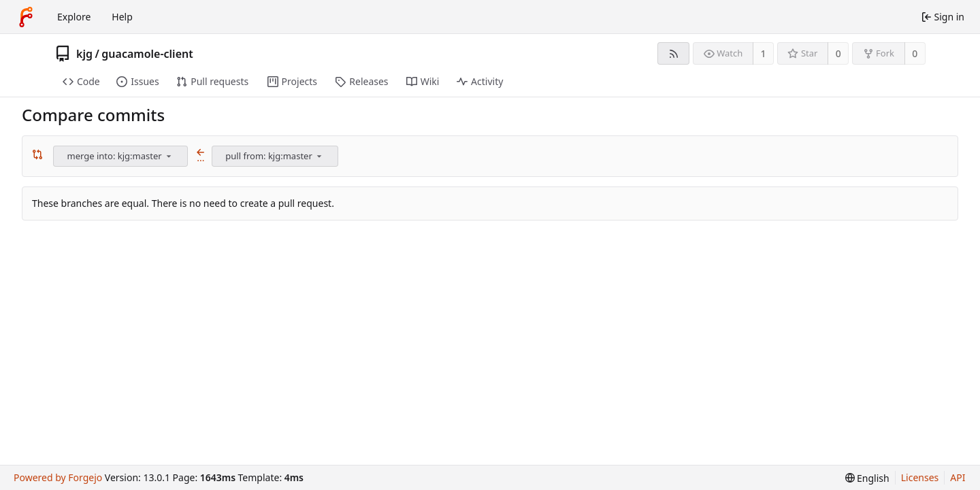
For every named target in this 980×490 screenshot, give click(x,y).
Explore (74, 17)
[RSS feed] (673, 53)
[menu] (169, 156)
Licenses (920, 477)
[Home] (26, 17)
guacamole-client (147, 54)
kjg (84, 54)
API (958, 477)
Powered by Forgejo (58, 477)
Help (122, 17)
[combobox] (121, 156)
